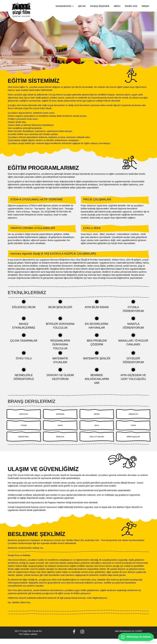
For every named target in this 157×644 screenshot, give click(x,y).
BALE (97, 428)
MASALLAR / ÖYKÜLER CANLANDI (133, 340)
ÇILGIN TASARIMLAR (24, 338)
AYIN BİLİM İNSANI (97, 304)
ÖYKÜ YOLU (24, 355)
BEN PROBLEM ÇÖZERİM (97, 340)
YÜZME (24, 428)
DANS (60, 428)
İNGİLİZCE (24, 415)
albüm (117, 6)
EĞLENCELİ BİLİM (24, 304)
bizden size (131, 6)
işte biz (82, 6)
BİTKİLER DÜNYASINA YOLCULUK (60, 323)
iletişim (146, 6)
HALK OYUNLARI (97, 441)
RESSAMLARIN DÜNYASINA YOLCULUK (60, 341)
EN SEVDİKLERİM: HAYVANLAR (97, 323)
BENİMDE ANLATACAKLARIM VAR (97, 376)
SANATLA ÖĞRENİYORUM (133, 323)
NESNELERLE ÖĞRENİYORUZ (24, 374)
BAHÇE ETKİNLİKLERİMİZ (24, 323)
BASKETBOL (24, 441)
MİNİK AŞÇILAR (133, 441)
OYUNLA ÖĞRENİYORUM (133, 306)
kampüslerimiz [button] (65, 6)
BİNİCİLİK (60, 441)
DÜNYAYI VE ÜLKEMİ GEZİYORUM (60, 374)
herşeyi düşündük (100, 6)
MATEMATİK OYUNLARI (60, 357)
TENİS (133, 428)
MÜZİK (97, 415)
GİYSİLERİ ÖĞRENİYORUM (133, 357)
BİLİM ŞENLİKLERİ (60, 304)
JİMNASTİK (133, 415)
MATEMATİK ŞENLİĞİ (97, 355)
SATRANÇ (60, 415)
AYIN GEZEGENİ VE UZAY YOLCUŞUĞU (133, 374)
